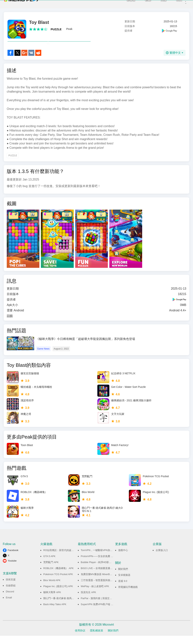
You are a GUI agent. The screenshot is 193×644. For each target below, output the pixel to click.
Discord (10, 600)
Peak (69, 29)
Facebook (13, 558)
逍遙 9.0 (123, 589)
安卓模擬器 (124, 583)
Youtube (12, 569)
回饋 (10, 324)
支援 (158, 4)
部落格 (125, 4)
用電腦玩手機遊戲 (128, 595)
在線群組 (11, 594)
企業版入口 (162, 558)
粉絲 (142, 4)
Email (9, 606)
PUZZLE (56, 29)
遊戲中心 (123, 558)
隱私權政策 (97, 639)
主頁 (173, 4)
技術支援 (11, 588)
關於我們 (123, 577)
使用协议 (80, 639)
